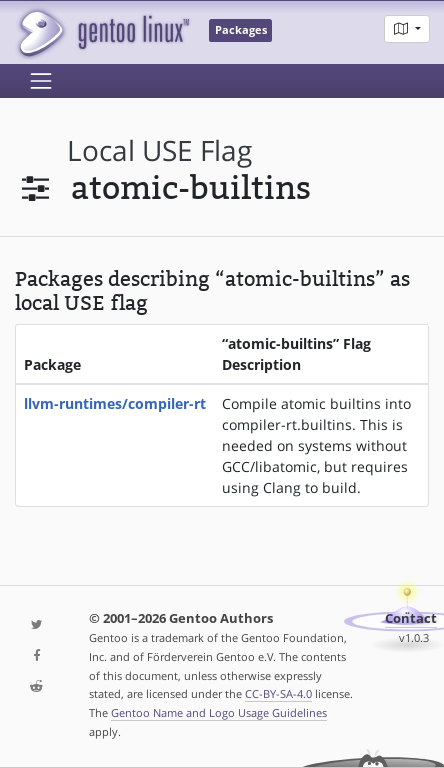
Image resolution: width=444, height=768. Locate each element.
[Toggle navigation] (41, 81)
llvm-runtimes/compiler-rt (115, 403)
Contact (411, 618)
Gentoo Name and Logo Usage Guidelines (219, 712)
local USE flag (159, 150)
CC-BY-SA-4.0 (278, 693)
